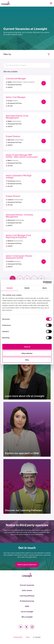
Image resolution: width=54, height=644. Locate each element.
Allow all (27, 347)
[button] (49, 54)
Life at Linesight (27, 612)
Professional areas (27, 601)
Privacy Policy (18, 637)
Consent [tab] (10, 288)
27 (41, 279)
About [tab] (44, 288)
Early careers (27, 591)
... (34, 279)
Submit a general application (27, 565)
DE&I (27, 606)
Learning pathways (27, 596)
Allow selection (27, 353)
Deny (27, 360)
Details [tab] (27, 288)
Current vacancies (27, 585)
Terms (28, 637)
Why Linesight (27, 617)
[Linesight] (5, 3)
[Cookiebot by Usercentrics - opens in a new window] (43, 282)
